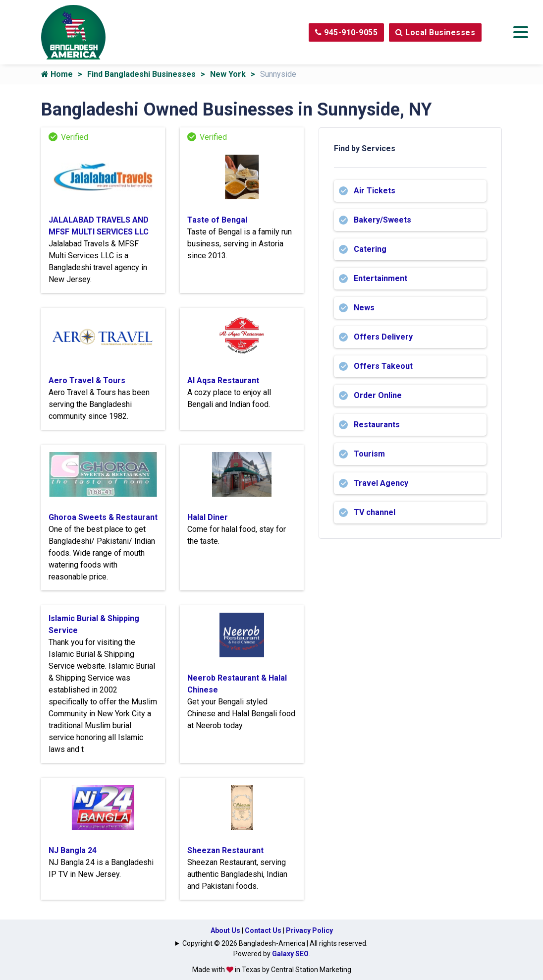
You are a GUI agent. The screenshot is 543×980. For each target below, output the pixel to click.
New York (228, 74)
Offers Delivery (383, 337)
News (364, 308)
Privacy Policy (309, 930)
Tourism (369, 454)
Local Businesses (435, 32)
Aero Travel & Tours (87, 380)
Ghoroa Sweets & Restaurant (103, 517)
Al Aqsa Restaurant (223, 380)
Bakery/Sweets (382, 220)
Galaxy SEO (290, 954)
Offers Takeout (383, 366)
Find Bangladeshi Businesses (141, 74)
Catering (370, 249)
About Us (225, 930)
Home (57, 74)
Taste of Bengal (217, 220)
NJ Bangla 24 (73, 850)
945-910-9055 (346, 32)
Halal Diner (208, 517)
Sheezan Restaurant (225, 850)
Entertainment (380, 278)
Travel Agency (381, 483)
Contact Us (263, 930)
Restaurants (377, 425)
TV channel (375, 512)
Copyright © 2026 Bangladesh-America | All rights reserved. (275, 943)
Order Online (378, 395)
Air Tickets (375, 191)
